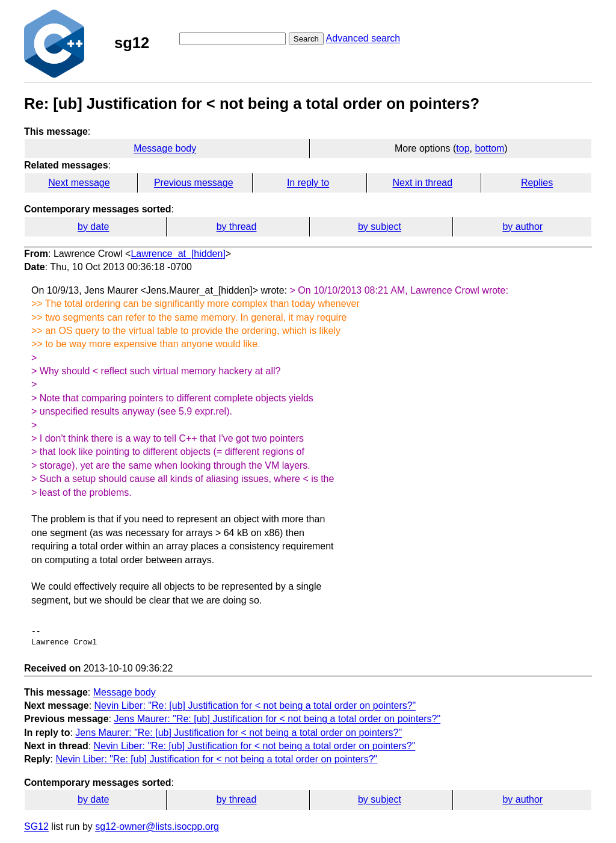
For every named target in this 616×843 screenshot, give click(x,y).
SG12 (36, 826)
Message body (165, 148)
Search (306, 39)
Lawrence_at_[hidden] (178, 254)
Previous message (194, 183)
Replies (537, 183)
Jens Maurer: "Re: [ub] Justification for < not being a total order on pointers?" (277, 719)
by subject (380, 227)
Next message (79, 183)
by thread (237, 227)
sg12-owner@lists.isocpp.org (157, 826)
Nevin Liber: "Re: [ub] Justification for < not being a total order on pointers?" (255, 706)
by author (522, 227)
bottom (489, 148)
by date (93, 227)
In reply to (308, 183)
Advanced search (363, 38)
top (463, 148)
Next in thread (422, 183)
